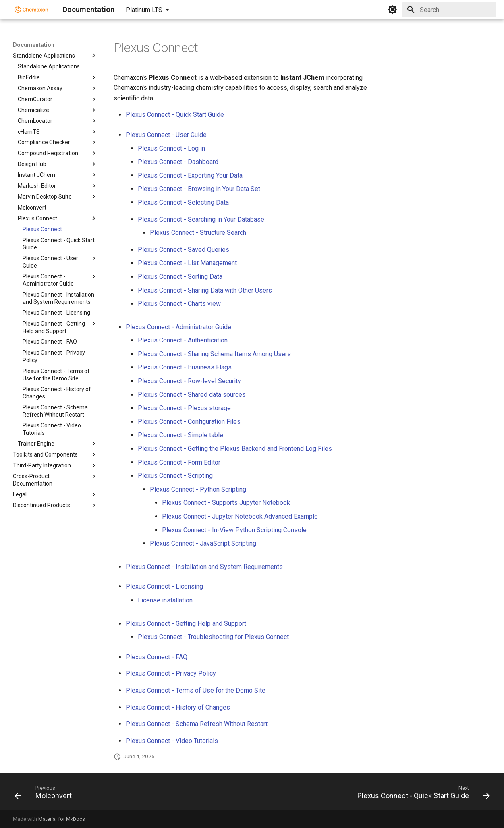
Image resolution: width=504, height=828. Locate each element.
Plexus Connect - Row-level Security (189, 381)
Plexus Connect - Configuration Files (189, 422)
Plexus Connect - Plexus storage (184, 408)
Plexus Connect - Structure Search (198, 233)
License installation (165, 600)
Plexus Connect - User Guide (166, 135)
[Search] (449, 10)
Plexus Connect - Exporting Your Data (190, 175)
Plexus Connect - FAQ (157, 657)
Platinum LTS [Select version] (144, 10)
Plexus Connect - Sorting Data (180, 277)
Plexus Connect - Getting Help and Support (186, 624)
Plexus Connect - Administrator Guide (178, 327)
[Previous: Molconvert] (45, 794)
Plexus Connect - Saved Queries (184, 250)
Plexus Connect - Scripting (175, 476)
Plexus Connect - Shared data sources (192, 395)
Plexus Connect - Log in (171, 148)
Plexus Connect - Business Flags (185, 367)
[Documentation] (31, 10)
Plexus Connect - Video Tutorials (172, 741)
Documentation (34, 45)
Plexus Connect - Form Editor (179, 462)
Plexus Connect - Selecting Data (183, 202)
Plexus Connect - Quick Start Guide (175, 115)
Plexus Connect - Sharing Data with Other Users (205, 290)
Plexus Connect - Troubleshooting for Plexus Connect (213, 637)
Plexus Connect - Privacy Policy (171, 673)
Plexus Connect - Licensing (164, 586)
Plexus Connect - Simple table (180, 435)
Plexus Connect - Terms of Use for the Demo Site (196, 690)
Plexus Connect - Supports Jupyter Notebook (226, 503)
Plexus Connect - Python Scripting (198, 489)
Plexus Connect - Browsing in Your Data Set (199, 189)
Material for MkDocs (62, 819)
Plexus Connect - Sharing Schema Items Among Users (214, 354)
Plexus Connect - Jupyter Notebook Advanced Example (240, 516)
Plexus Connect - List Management (187, 263)
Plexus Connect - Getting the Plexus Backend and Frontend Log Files (235, 449)
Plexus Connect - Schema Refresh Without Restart (197, 724)
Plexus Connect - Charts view (179, 304)
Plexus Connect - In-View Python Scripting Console (234, 530)
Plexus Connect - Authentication (183, 340)
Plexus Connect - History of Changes (178, 707)
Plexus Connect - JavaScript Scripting (203, 543)
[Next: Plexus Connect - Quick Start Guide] (421, 794)
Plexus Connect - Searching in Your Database (201, 219)
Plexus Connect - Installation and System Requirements (204, 567)
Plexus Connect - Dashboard (178, 162)
